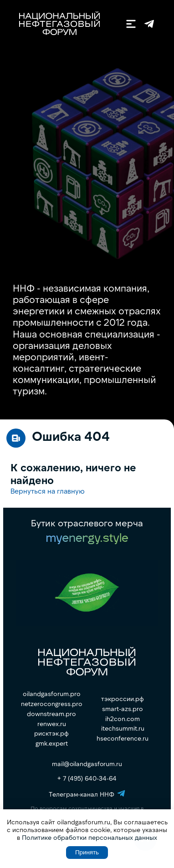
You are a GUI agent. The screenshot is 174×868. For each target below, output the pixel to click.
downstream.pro (51, 714)
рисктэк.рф (51, 733)
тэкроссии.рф (123, 699)
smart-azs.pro (123, 709)
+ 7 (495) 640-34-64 (87, 778)
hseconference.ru (123, 738)
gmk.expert (52, 743)
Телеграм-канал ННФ (149, 24)
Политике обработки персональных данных (90, 837)
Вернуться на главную (48, 491)
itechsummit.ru (123, 728)
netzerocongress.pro (52, 704)
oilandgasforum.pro (52, 694)
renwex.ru (52, 724)
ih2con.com (123, 719)
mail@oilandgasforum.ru (87, 764)
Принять (87, 852)
